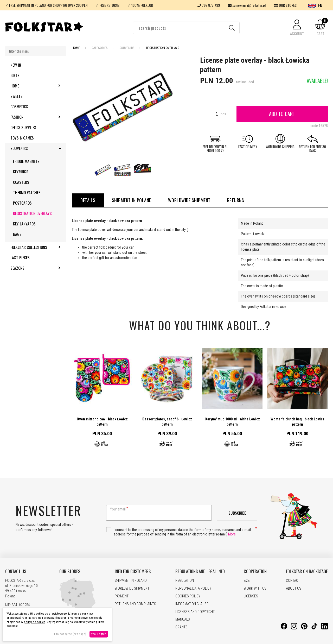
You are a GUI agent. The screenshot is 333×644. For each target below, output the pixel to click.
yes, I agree (99, 634)
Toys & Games (22, 138)
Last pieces (20, 257)
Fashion (31, 117)
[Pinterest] (304, 628)
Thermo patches (27, 192)
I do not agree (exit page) (70, 634)
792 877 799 (209, 5)
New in (16, 65)
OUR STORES (285, 5)
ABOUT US (294, 588)
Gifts (15, 75)
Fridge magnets (26, 161)
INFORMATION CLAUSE (192, 604)
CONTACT (293, 580)
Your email (118, 509)
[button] (297, 28)
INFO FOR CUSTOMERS (133, 571)
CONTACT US (16, 571)
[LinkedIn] (325, 628)
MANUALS (183, 619)
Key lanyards (24, 224)
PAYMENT (122, 596)
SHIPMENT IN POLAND (132, 200)
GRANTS (181, 627)
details (88, 200)
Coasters (21, 182)
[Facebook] (284, 628)
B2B (247, 580)
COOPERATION (255, 571)
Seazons (31, 268)
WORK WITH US (255, 588)
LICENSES (251, 596)
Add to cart (282, 114)
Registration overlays (32, 213)
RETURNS (236, 200)
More (232, 534)
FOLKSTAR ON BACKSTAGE (307, 571)
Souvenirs (33, 148)
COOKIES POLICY (188, 596)
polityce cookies (35, 622)
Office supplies (23, 127)
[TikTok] (314, 628)
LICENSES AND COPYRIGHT (195, 612)
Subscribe (237, 513)
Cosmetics (19, 106)
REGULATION (185, 580)
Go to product (102, 398)
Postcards (22, 203)
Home (29, 86)
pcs (223, 114)
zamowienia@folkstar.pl (247, 5)
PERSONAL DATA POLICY (193, 588)
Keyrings (21, 172)
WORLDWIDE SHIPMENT (189, 200)
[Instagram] (294, 628)
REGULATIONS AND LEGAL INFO (200, 571)
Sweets (17, 96)
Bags (17, 234)
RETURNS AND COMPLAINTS (135, 604)
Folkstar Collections (38, 247)
